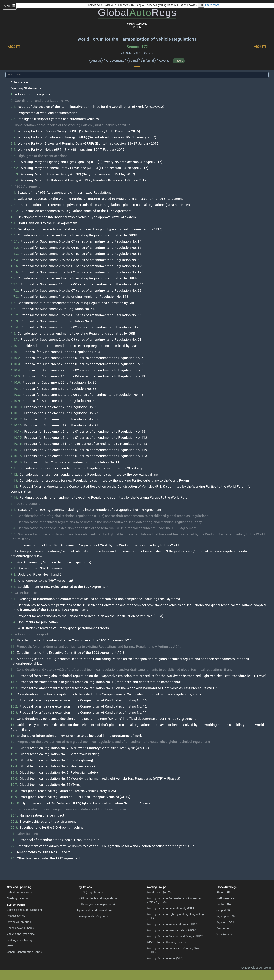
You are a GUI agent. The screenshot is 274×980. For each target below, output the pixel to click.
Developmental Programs (92, 916)
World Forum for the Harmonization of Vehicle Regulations (137, 39)
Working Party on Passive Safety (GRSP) (172, 930)
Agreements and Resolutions (94, 910)
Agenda (96, 61)
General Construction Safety (24, 952)
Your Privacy (224, 934)
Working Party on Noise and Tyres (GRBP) (172, 924)
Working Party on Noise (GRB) (165, 958)
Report (179, 61)
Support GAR (224, 910)
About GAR (223, 892)
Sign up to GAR (226, 916)
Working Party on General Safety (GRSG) (172, 908)
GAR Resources (226, 898)
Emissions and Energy (20, 928)
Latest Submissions (19, 892)
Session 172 (137, 47)
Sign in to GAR (225, 922)
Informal (148, 61)
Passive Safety (16, 916)
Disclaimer (223, 928)
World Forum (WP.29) (159, 892)
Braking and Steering (20, 940)
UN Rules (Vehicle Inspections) (96, 904)
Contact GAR (224, 904)
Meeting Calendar (18, 898)
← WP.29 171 (12, 47)
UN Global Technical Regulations (97, 898)
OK (201, 5)
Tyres (10, 946)
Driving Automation (19, 922)
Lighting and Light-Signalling (25, 910)
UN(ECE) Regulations (90, 892)
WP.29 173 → (262, 47)
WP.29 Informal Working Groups (166, 942)
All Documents (115, 61)
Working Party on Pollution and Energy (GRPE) (175, 936)
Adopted (164, 61)
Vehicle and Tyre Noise (21, 934)
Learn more (212, 5)
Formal (134, 61)
